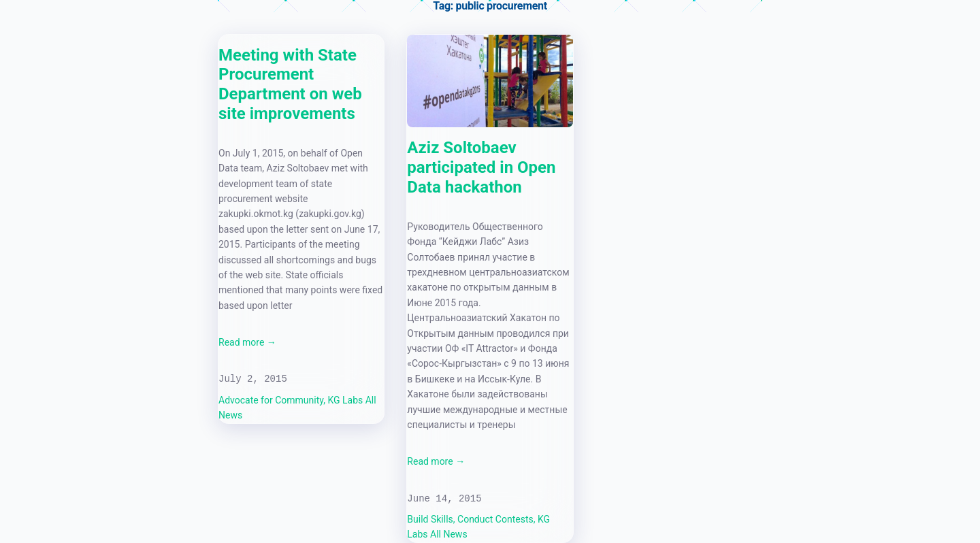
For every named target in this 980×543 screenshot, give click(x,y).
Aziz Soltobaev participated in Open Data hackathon (481, 167)
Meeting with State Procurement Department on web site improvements (290, 84)
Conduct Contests (495, 519)
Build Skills (430, 519)
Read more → (247, 342)
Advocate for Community (271, 400)
